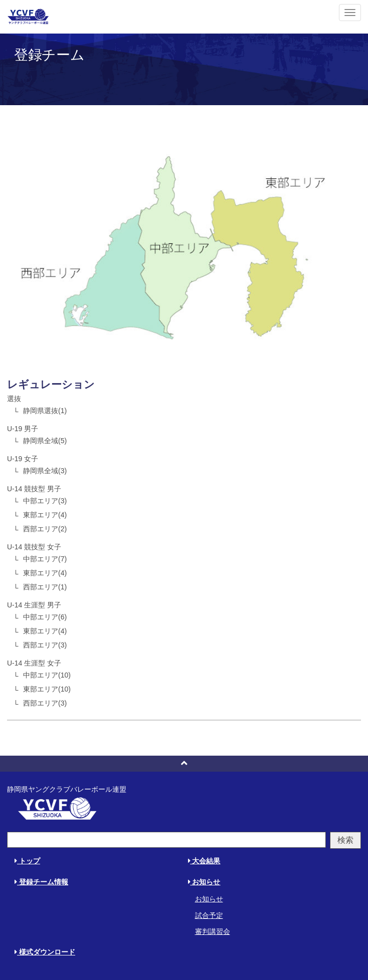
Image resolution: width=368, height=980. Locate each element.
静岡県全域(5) (45, 441)
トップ (27, 861)
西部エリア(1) (45, 587)
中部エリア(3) (45, 501)
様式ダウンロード (45, 952)
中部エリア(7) (45, 559)
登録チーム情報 (41, 882)
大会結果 (204, 861)
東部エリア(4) (45, 515)
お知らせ (204, 882)
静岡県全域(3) (45, 471)
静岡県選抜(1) (45, 411)
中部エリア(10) (47, 675)
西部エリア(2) (45, 529)
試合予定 (209, 915)
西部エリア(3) (45, 645)
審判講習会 (213, 931)
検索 (345, 840)
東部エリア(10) (47, 689)
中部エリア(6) (45, 617)
